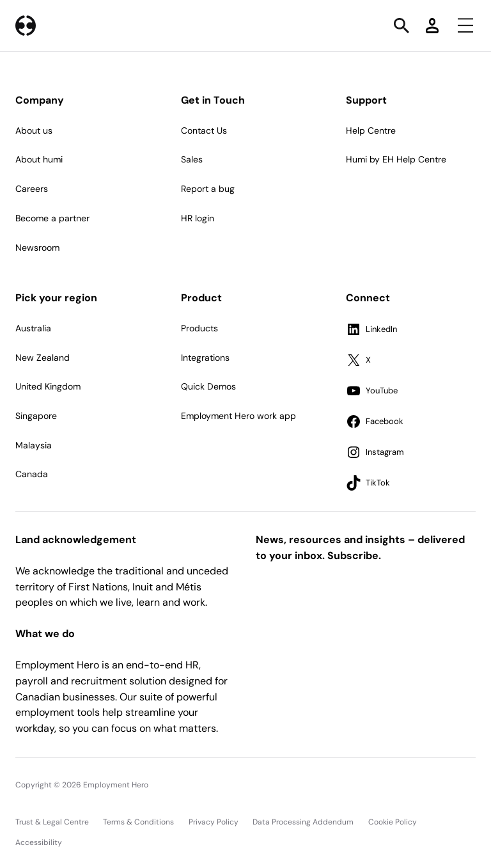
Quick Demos (208, 386)
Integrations (205, 358)
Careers (32, 189)
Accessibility (39, 842)
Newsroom (37, 248)
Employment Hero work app (238, 416)
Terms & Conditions (138, 822)
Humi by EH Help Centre (396, 159)
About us (34, 130)
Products (199, 328)
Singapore (36, 416)
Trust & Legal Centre (52, 822)
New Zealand (43, 358)
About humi (39, 159)
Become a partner (52, 218)
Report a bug (208, 189)
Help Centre (371, 130)
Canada (32, 474)
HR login (198, 218)
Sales (192, 159)
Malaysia (34, 445)
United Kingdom (48, 386)
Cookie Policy (393, 822)
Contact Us (204, 130)
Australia (33, 328)
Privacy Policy (214, 822)
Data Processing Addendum (303, 822)
